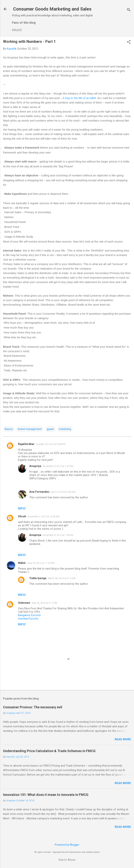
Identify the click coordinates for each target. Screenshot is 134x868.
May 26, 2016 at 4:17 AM (44, 603)
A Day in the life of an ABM (79, 98)
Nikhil (22, 563)
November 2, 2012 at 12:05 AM (43, 516)
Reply (22, 508)
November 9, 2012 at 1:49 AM (58, 535)
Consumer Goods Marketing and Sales (52, 9)
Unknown (24, 603)
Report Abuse (67, 860)
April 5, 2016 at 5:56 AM (63, 492)
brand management (30, 429)
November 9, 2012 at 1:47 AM (58, 466)
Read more (123, 739)
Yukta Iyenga (38, 578)
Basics (9, 429)
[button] (129, 42)
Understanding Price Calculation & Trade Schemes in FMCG (49, 751)
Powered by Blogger (67, 845)
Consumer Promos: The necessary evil (33, 707)
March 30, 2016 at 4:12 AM (62, 578)
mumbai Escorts (28, 619)
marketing (65, 429)
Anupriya (35, 466)
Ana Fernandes (39, 492)
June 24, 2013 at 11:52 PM (41, 563)
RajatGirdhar (26, 444)
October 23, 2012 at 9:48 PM (51, 444)
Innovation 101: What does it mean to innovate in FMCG (46, 795)
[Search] (129, 10)
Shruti (22, 516)
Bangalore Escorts (29, 615)
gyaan (50, 429)
